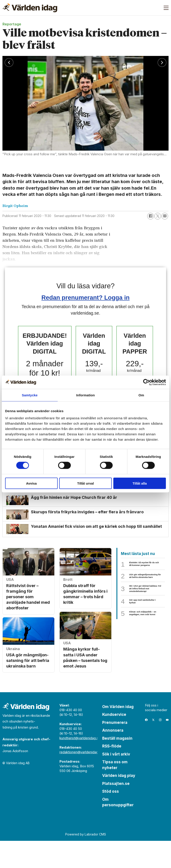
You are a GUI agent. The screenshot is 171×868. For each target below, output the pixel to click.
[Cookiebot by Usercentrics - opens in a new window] (146, 382)
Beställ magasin (117, 766)
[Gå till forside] (30, 8)
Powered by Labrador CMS (86, 862)
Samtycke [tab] (30, 395)
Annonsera (113, 758)
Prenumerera (115, 750)
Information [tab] (85, 395)
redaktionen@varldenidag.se (81, 779)
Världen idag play (119, 803)
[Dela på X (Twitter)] (158, 216)
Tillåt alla (140, 483)
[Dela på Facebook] (151, 216)
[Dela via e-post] (165, 216)
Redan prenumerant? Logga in (85, 298)
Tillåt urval (86, 483)
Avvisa (31, 483)
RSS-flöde (112, 774)
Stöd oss (111, 819)
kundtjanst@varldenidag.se (80, 765)
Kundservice (114, 742)
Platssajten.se (116, 811)
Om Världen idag (118, 734)
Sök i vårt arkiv (116, 781)
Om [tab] (141, 395)
